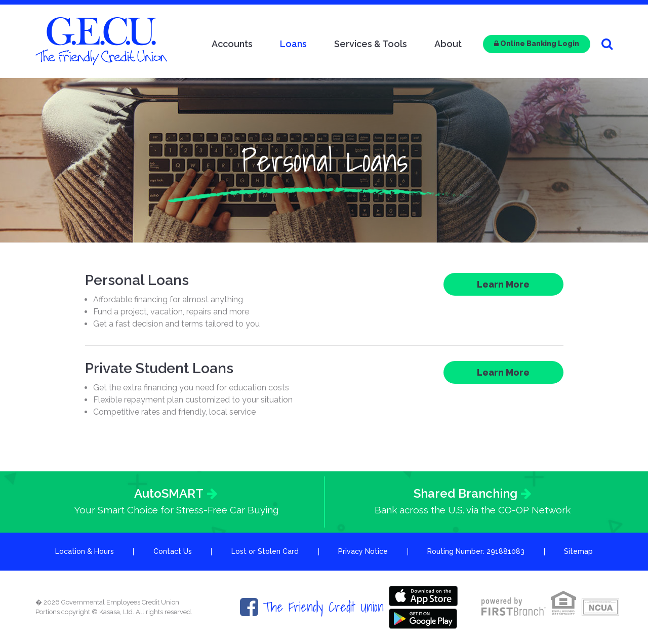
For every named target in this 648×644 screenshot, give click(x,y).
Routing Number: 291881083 (476, 551)
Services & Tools (371, 44)
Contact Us (173, 551)
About (448, 44)
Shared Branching (465, 493)
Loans (293, 44)
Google (423, 619)
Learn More (503, 284)
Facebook (249, 607)
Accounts (232, 44)
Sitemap (578, 551)
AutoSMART (169, 493)
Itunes (423, 596)
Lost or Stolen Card (265, 551)
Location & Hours (85, 551)
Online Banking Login (537, 44)
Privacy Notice (363, 551)
